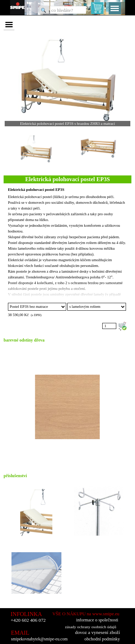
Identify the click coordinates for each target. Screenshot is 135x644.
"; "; (37, 307)
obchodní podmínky (102, 639)
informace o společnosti (97, 620)
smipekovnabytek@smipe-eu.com (39, 639)
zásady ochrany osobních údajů (91, 627)
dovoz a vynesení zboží (98, 632)
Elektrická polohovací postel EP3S (36, 190)
